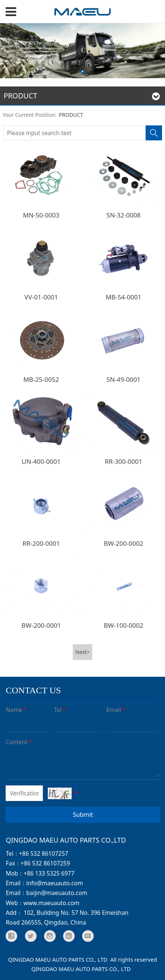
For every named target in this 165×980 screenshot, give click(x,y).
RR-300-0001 (124, 461)
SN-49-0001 (124, 379)
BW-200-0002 (124, 543)
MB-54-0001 (124, 297)
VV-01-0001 (41, 297)
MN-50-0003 (41, 215)
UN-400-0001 (41, 461)
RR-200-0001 (41, 543)
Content (19, 742)
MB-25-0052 (41, 379)
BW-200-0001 (41, 625)
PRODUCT (71, 115)
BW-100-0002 (124, 625)
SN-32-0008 (124, 215)
